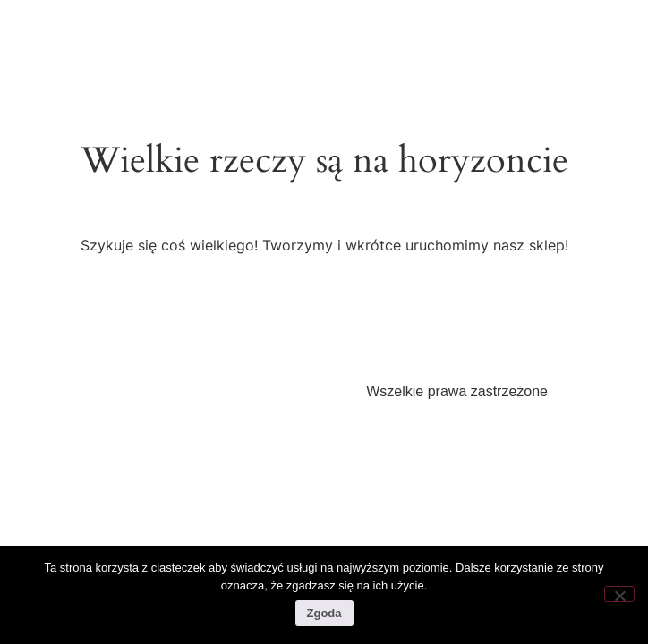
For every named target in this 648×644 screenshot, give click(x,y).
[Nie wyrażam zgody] (619, 594)
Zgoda (324, 613)
